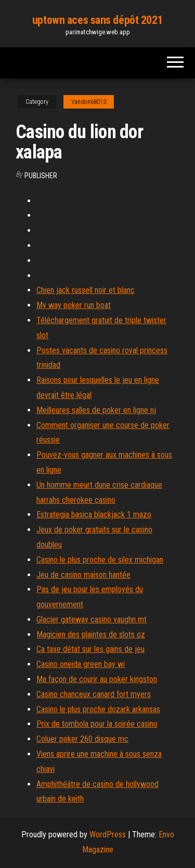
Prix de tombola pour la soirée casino (97, 724)
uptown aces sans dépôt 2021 (97, 20)
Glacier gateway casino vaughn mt (92, 619)
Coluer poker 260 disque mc (82, 739)
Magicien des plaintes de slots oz (91, 635)
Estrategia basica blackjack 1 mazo (94, 515)
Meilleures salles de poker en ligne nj (96, 410)
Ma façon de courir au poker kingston (97, 679)
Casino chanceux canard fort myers (94, 694)
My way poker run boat (74, 305)
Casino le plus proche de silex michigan (100, 560)
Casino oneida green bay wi (81, 664)
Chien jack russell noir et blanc (86, 290)
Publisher (41, 176)
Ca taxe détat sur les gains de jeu (90, 649)
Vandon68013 (89, 102)
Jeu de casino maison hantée (83, 575)
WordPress (108, 834)
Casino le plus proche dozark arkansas (98, 709)
